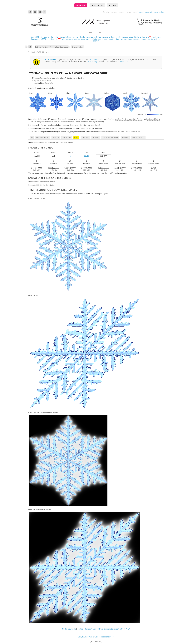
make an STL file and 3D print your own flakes (81, 125)
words (150, 39)
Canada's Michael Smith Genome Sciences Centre (104, 629)
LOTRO (44, 39)
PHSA (128, 629)
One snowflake (78, 47)
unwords (137, 39)
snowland (67, 137)
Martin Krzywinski (69, 629)
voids (144, 39)
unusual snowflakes (49, 122)
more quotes (159, 12)
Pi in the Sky (92, 62)
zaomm (96, 41)
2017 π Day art (94, 59)
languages (35, 39)
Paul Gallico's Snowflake (130, 132)
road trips (85, 39)
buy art (112, 5)
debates (98, 37)
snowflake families (136, 119)
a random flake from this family (60, 143)
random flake (40, 143)
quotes (77, 39)
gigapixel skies (127, 37)
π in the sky (51, 59)
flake (76, 137)
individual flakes (153, 119)
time (118, 39)
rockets (94, 39)
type (130, 39)
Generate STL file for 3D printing (42, 185)
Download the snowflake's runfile (42, 182)
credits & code (138, 137)
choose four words (146, 12)
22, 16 (87, 156)
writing (157, 39)
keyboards (157, 37)
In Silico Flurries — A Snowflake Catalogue (52, 47)
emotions (106, 37)
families (56, 137)
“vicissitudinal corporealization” (102, 637)
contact (80, 629)
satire (100, 39)
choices (44, 37)
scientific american (110, 137)
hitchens (138, 37)
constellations (66, 37)
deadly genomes (86, 37)
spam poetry (109, 39)
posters (96, 137)
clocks (51, 37)
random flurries (121, 119)
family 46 (84, 122)
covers (75, 37)
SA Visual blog (123, 62)
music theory (53, 39)
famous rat (116, 37)
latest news (97, 5)
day (32, 37)
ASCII (37, 37)
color (57, 37)
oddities (85, 137)
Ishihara (146, 37)
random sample (43, 137)
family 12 (73, 122)
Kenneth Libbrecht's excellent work (103, 132)
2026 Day (81, 5)
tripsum (124, 39)
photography (68, 39)
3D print (125, 137)
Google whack (83, 637)
